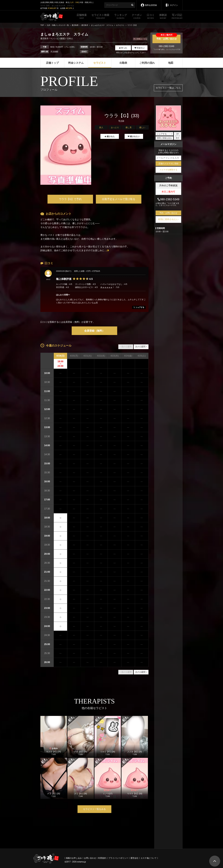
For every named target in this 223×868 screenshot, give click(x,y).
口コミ (151, 17)
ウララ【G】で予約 (70, 199)
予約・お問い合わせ (166, 37)
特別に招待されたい (168, 219)
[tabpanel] (66, 145)
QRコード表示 (177, 136)
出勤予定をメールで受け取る (119, 199)
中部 (56, 2)
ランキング (121, 17)
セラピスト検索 (100, 17)
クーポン (137, 17)
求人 (91, 2)
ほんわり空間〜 (63, 295)
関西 (52, 2)
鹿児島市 (45, 38)
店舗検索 (82, 17)
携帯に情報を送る (164, 138)
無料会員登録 (149, 3)
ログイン (172, 3)
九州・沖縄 (74, 2)
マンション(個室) (58, 38)
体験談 (163, 17)
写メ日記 (177, 17)
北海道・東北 (64, 2)
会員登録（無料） (94, 331)
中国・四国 (84, 2)
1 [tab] (66, 189)
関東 (47, 2)
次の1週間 (141, 347)
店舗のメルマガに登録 (168, 164)
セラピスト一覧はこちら (168, 88)
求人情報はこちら (140, 39)
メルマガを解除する (168, 170)
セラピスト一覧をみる (94, 809)
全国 (43, 2)
